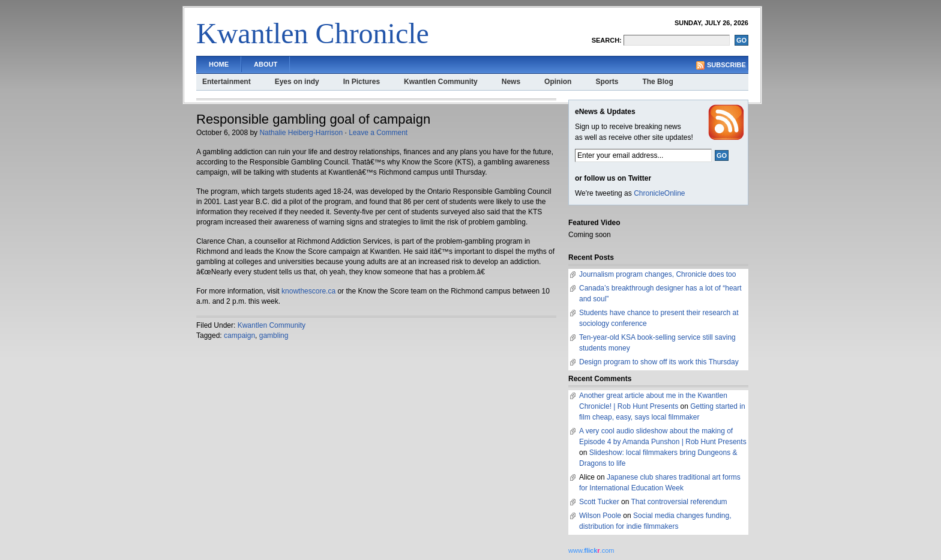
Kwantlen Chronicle (313, 33)
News (511, 82)
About (266, 64)
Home (219, 64)
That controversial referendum (679, 502)
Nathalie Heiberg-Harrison (301, 133)
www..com (591, 550)
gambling (274, 336)
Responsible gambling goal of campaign (313, 119)
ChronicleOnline (659, 193)
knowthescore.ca (308, 291)
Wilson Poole (600, 516)
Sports (607, 82)
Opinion (558, 82)
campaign (239, 336)
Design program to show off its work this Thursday (659, 362)
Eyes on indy (297, 82)
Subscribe (726, 65)
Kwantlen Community (441, 82)
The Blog (657, 82)
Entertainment (227, 82)
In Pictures (362, 82)
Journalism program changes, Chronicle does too (657, 274)
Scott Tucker (599, 502)
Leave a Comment (378, 133)
